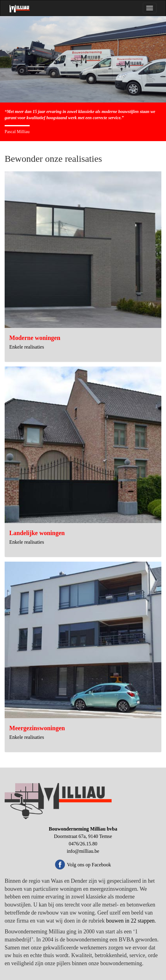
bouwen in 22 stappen (130, 921)
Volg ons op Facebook (89, 865)
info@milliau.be (83, 851)
